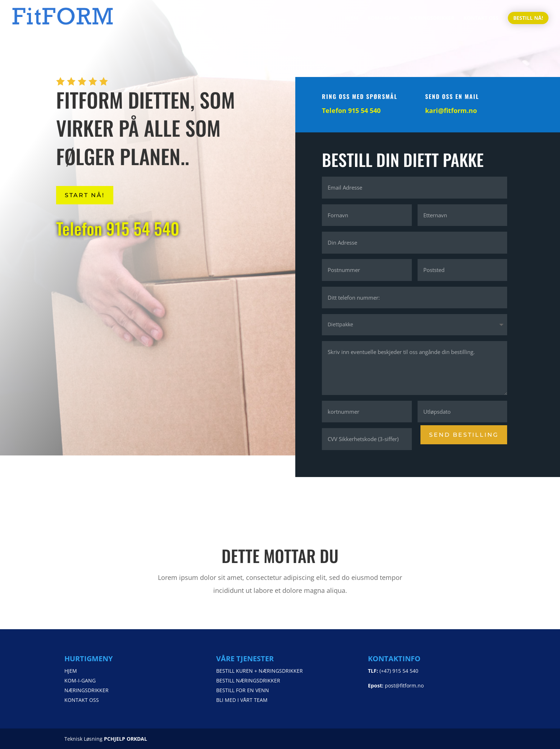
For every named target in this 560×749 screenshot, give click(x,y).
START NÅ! (85, 195)
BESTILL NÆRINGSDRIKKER (248, 680)
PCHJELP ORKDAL (126, 739)
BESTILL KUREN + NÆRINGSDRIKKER (259, 671)
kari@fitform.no (452, 110)
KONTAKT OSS (481, 18)
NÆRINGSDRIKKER (432, 18)
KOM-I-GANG (384, 18)
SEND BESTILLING (464, 435)
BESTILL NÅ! (528, 18)
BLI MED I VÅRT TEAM (242, 700)
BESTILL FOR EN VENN (243, 690)
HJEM (352, 18)
